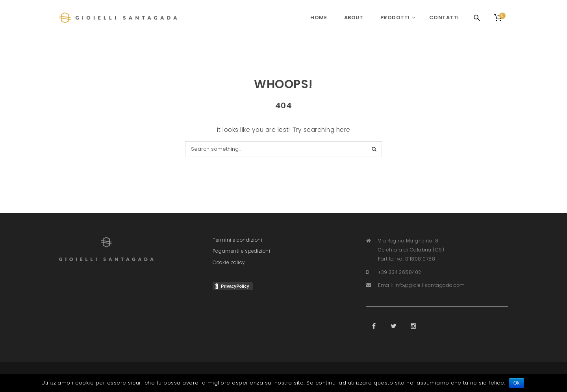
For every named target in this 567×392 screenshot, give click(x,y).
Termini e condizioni (237, 240)
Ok (517, 383)
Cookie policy (229, 263)
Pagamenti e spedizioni (241, 251)
